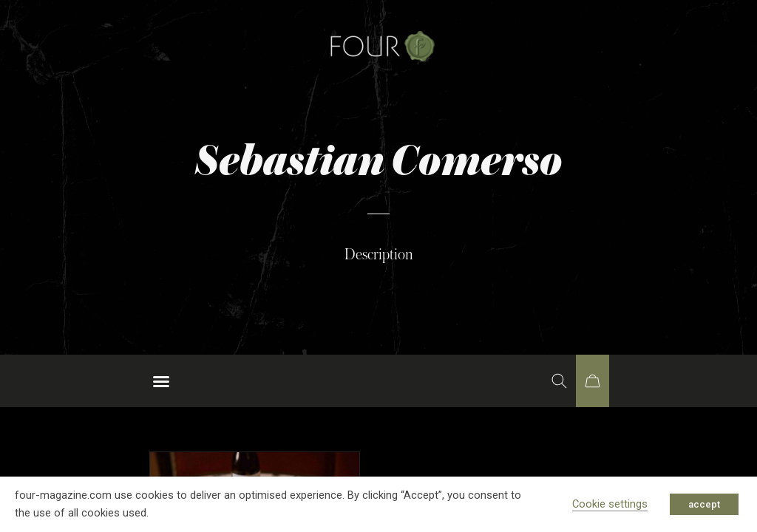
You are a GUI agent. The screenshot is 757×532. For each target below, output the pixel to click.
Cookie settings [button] (610, 504)
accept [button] (704, 504)
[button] (161, 381)
